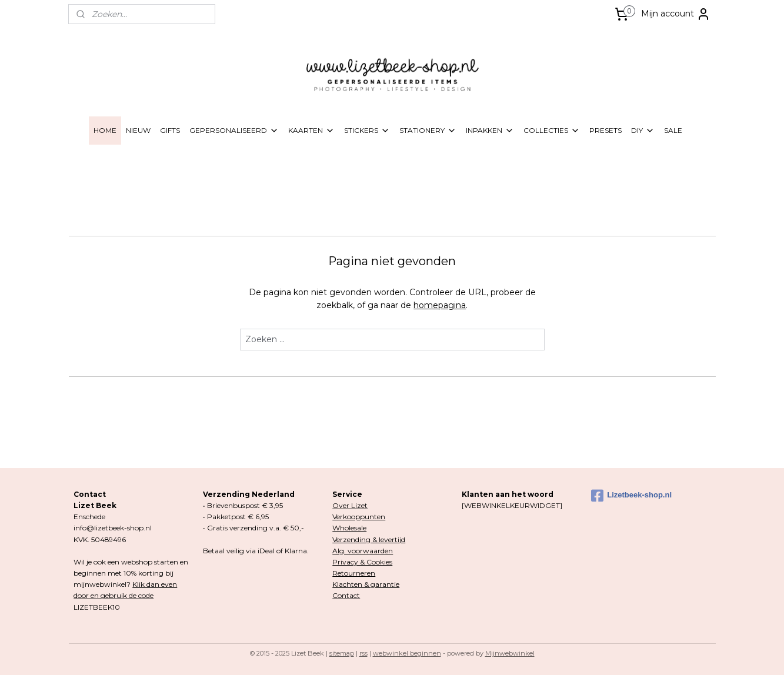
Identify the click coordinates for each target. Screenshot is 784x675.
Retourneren (354, 573)
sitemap (342, 653)
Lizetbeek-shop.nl (631, 496)
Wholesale (349, 528)
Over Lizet (350, 505)
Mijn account (676, 14)
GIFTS (170, 130)
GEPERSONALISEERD (234, 131)
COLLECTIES (552, 131)
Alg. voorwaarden (363, 551)
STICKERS (367, 131)
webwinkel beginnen (407, 653)
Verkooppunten (359, 517)
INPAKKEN (490, 131)
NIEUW (138, 130)
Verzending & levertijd (369, 539)
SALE (673, 130)
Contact (346, 595)
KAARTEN (311, 131)
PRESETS (605, 130)
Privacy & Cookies (362, 562)
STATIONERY (428, 131)
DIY (643, 131)
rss (363, 653)
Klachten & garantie (366, 584)
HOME (105, 130)
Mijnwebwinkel (510, 653)
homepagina (440, 305)
